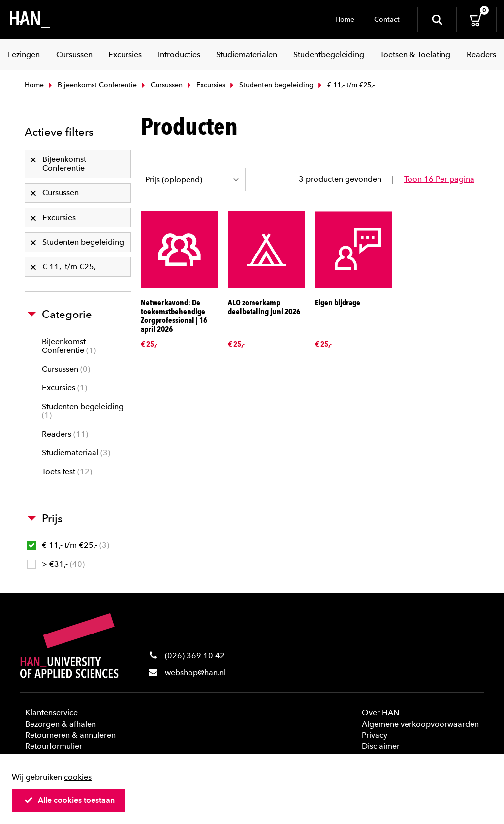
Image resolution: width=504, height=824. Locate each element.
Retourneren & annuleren (70, 735)
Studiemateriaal (76, 453)
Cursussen (161, 85)
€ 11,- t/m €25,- (68, 545)
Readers (65, 434)
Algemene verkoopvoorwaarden (420, 724)
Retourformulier (54, 746)
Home (345, 19)
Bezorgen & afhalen (61, 724)
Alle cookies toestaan (69, 800)
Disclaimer (381, 746)
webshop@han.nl (195, 673)
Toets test (67, 471)
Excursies (205, 85)
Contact (387, 19)
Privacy (375, 735)
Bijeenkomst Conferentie (92, 85)
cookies (78, 777)
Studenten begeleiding (271, 85)
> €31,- (56, 564)
